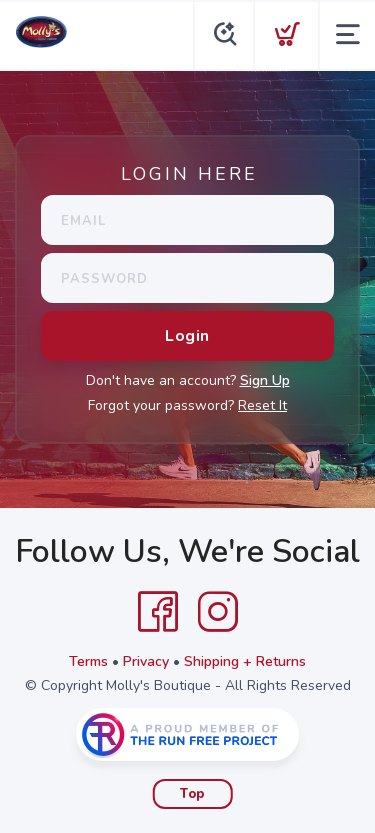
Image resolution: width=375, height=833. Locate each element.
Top (192, 794)
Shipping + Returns (245, 661)
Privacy (146, 661)
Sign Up (265, 380)
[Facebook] (158, 612)
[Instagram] (218, 612)
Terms (88, 661)
